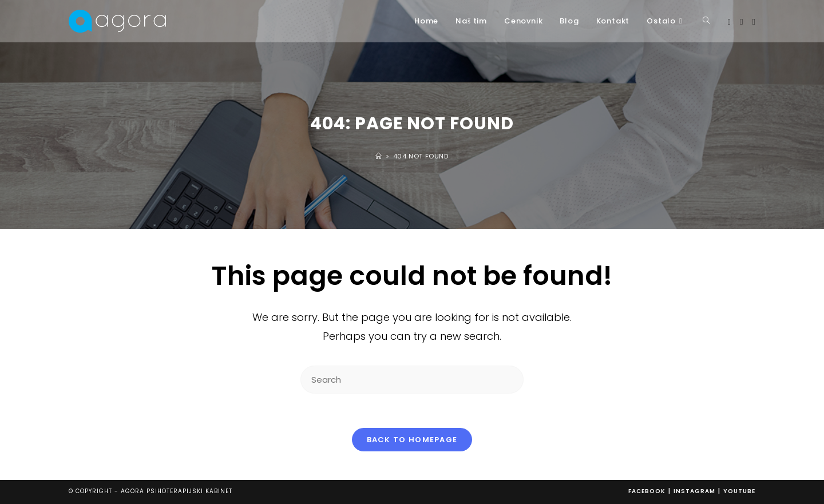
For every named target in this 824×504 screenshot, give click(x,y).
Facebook (647, 491)
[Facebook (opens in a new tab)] (729, 22)
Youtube (739, 491)
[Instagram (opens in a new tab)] (741, 22)
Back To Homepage (412, 440)
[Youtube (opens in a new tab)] (754, 22)
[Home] (379, 156)
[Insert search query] (412, 380)
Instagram (694, 491)
